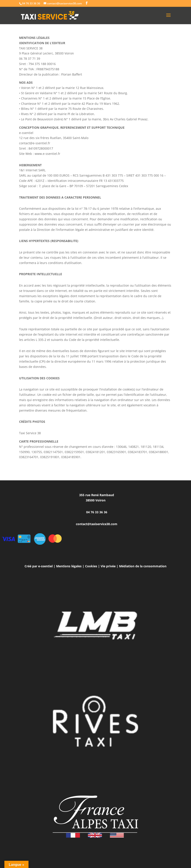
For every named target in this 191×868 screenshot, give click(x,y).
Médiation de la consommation (143, 566)
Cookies (91, 566)
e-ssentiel (45, 566)
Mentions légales (69, 566)
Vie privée (108, 566)
